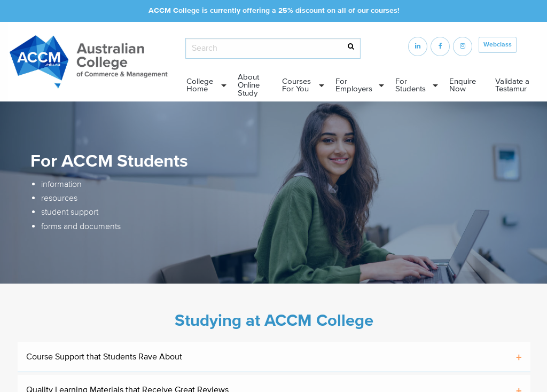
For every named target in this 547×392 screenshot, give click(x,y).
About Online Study (249, 85)
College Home (200, 85)
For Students (411, 85)
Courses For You (296, 85)
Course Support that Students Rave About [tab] (104, 357)
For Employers (354, 85)
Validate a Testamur (512, 85)
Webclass (498, 45)
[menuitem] (203, 86)
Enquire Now (463, 85)
